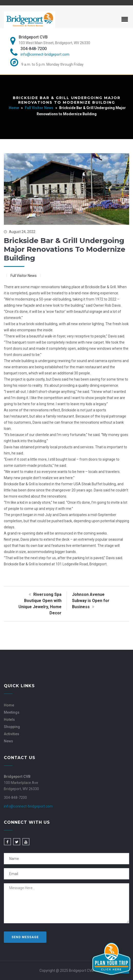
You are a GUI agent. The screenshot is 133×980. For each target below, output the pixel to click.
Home (14, 108)
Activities (12, 734)
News (8, 741)
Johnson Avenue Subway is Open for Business (91, 601)
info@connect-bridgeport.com (45, 54)
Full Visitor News (39, 108)
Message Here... (66, 903)
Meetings (12, 712)
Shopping (12, 727)
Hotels (9, 720)
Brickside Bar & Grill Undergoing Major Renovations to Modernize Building (65, 249)
